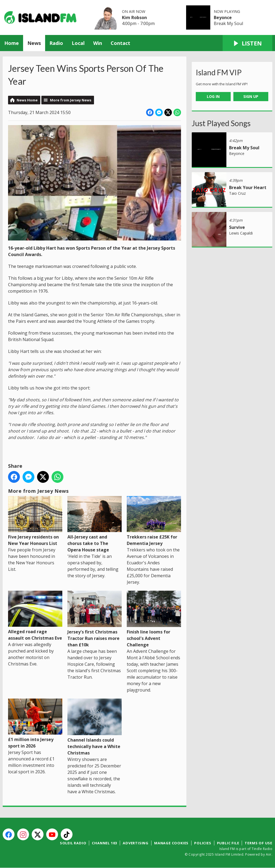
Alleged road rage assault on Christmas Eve (35, 616)
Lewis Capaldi (241, 233)
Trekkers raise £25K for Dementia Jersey (154, 521)
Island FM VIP (219, 72)
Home (12, 43)
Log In (213, 96)
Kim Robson (134, 17)
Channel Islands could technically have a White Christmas (95, 727)
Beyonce (223, 17)
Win (98, 43)
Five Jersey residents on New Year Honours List (35, 521)
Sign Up (251, 96)
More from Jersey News (71, 100)
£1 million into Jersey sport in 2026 (35, 724)
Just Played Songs (221, 123)
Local (78, 43)
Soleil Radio (73, 843)
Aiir (269, 854)
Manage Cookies (171, 843)
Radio (56, 43)
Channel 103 (104, 843)
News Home (27, 100)
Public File (228, 843)
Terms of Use (258, 843)
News (34, 43)
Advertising (136, 843)
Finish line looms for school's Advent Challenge (154, 619)
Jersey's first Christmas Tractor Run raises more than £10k (95, 619)
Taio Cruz (237, 193)
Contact (120, 43)
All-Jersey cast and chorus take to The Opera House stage (95, 524)
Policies (203, 843)
